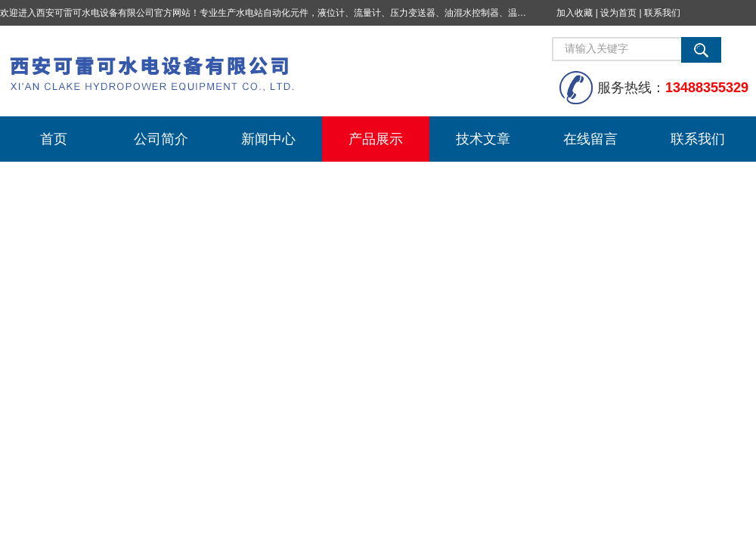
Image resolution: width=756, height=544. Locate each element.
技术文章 (483, 139)
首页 (54, 139)
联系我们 (662, 13)
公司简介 (161, 139)
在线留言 (590, 139)
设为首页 (618, 13)
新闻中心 (268, 139)
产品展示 (376, 139)
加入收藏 (575, 13)
